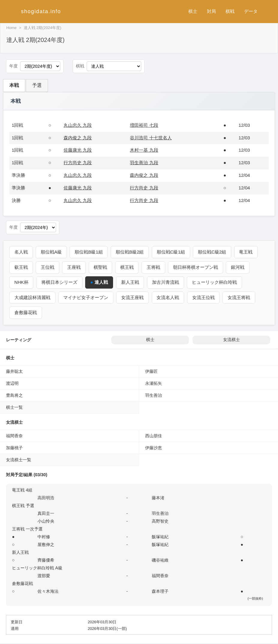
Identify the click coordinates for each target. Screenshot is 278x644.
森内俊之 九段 (78, 138)
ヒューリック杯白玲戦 (215, 282)
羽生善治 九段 (144, 163)
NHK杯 (21, 282)
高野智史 (160, 521)
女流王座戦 (133, 297)
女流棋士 (232, 340)
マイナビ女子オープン (86, 297)
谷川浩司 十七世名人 (151, 138)
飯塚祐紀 (160, 537)
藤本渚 (158, 498)
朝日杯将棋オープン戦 (196, 267)
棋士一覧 (14, 407)
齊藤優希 (46, 560)
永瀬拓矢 (154, 383)
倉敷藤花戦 (26, 312)
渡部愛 (44, 576)
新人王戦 (130, 282)
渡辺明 (12, 383)
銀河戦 (239, 267)
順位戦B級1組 (89, 252)
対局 (211, 11)
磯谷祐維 (160, 560)
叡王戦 (21, 267)
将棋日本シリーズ (60, 282)
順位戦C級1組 (172, 252)
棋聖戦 (101, 267)
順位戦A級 (52, 252)
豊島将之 (14, 395)
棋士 (193, 11)
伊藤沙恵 (154, 448)
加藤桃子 (14, 448)
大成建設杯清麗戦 (32, 297)
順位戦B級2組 (130, 252)
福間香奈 (14, 436)
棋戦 (230, 11)
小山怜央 (46, 521)
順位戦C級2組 (213, 252)
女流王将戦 (239, 297)
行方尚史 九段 (78, 163)
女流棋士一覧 (19, 460)
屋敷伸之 (46, 545)
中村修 (44, 537)
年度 (13, 66)
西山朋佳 (154, 436)
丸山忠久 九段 (78, 125)
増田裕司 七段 (144, 125)
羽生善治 (154, 395)
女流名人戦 (168, 297)
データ (251, 11)
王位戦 (48, 267)
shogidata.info (41, 11)
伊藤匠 (151, 371)
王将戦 (154, 267)
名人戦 (21, 252)
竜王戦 (247, 252)
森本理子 (160, 591)
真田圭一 (46, 513)
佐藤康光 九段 (78, 150)
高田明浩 (46, 498)
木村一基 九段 (144, 150)
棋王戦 (127, 267)
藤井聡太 (14, 371)
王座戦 (74, 267)
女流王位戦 (204, 297)
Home (11, 28)
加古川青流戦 (166, 282)
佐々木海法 (48, 591)
